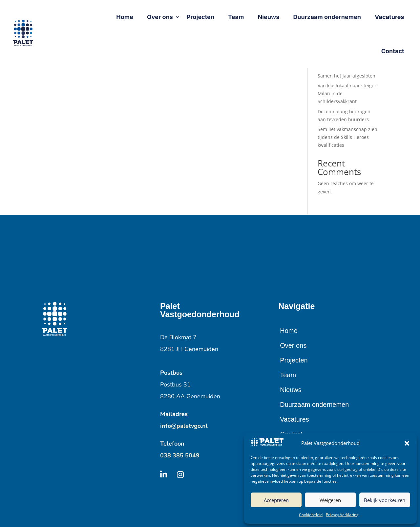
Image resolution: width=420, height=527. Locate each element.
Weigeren (330, 500)
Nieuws (291, 390)
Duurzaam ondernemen (314, 405)
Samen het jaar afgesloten (346, 76)
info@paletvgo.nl (184, 426)
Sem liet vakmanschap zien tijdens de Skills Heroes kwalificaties (347, 137)
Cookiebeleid (311, 515)
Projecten (294, 360)
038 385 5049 (180, 455)
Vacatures (294, 419)
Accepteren (276, 500)
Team (288, 375)
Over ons (293, 345)
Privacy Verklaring (342, 515)
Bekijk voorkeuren (385, 500)
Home (289, 331)
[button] (407, 443)
